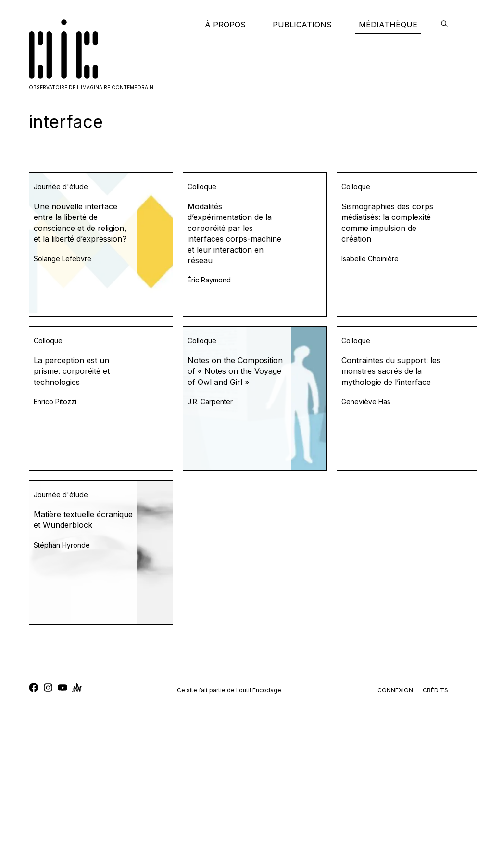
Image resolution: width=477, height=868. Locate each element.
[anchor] (77, 689)
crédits (435, 690)
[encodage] (444, 25)
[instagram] (48, 689)
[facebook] (34, 689)
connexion (395, 690)
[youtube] (63, 689)
